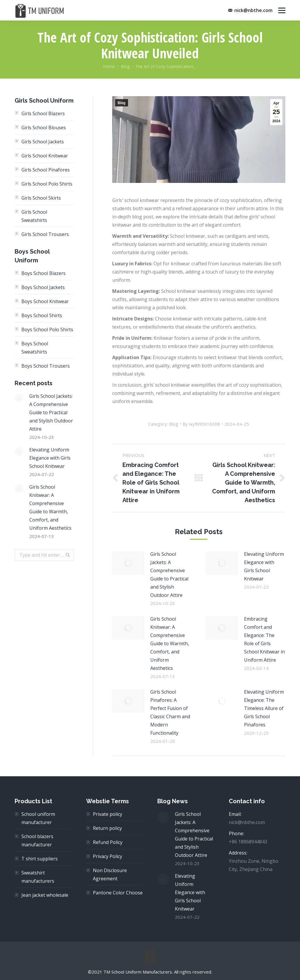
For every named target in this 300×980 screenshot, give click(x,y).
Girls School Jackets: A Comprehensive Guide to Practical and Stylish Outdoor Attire (169, 575)
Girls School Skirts (41, 198)
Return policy (107, 828)
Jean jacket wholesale (45, 895)
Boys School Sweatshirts (35, 348)
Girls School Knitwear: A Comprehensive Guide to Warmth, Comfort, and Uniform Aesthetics (170, 643)
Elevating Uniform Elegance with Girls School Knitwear (264, 566)
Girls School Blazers (43, 113)
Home (109, 66)
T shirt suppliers (40, 859)
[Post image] (128, 563)
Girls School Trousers (45, 234)
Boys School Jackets (43, 287)
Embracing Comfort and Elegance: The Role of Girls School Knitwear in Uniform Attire (264, 639)
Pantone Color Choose (118, 893)
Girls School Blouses (44, 128)
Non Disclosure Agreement (110, 874)
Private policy (108, 814)
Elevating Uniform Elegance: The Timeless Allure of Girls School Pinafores (264, 708)
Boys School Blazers (44, 273)
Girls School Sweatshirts (34, 216)
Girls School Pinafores (46, 170)
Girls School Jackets (43, 142)
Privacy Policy (108, 856)
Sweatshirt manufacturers (38, 877)
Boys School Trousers (46, 366)
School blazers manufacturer (37, 840)
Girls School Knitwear (45, 156)
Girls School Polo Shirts (47, 184)
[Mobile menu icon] (282, 10)
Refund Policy (108, 842)
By (201, 424)
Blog (125, 66)
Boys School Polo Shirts (47, 330)
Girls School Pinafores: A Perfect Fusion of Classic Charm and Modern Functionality (170, 712)
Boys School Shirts (42, 315)
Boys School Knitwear (45, 301)
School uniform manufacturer (38, 818)
